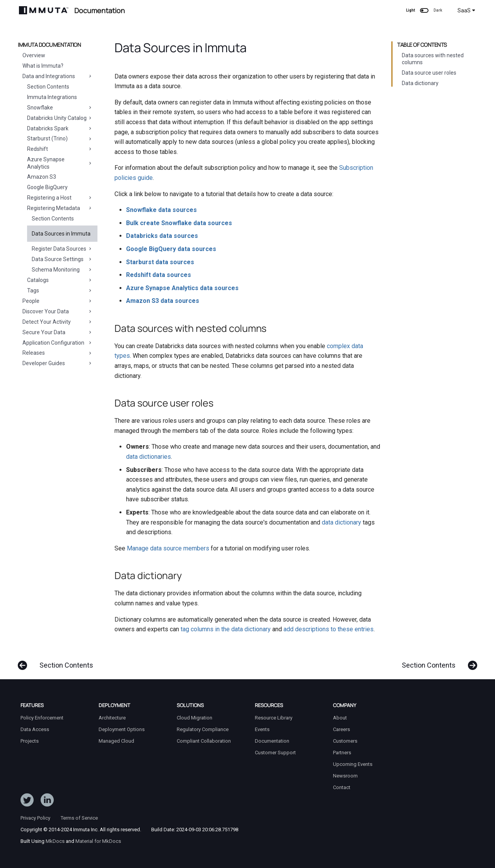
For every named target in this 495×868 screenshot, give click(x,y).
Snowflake (60, 108)
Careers (341, 729)
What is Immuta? (43, 66)
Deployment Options (122, 729)
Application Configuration (58, 343)
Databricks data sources (162, 236)
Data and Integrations (58, 76)
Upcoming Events (353, 764)
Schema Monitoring (62, 270)
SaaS (466, 10)
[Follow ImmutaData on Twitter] (27, 801)
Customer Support (275, 753)
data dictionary (341, 522)
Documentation (272, 741)
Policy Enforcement (42, 718)
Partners (342, 753)
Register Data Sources (62, 249)
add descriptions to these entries (329, 629)
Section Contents (48, 87)
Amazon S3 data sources (163, 301)
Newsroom (345, 776)
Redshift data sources (159, 275)
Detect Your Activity (58, 322)
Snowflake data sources (161, 210)
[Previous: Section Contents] (59, 661)
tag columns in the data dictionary (226, 629)
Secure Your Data (58, 332)
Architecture (112, 718)
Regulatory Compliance (203, 729)
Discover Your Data (58, 311)
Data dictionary (420, 83)
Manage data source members (168, 548)
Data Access (35, 729)
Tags (60, 290)
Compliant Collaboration (204, 741)
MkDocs (55, 841)
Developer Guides (58, 363)
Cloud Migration (195, 718)
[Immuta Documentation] (44, 10)
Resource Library (274, 718)
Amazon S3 (42, 177)
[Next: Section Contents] (436, 661)
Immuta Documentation (49, 45)
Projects (30, 741)
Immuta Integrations (52, 97)
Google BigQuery (47, 187)
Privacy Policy (35, 818)
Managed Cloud (116, 741)
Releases (58, 353)
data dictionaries (148, 457)
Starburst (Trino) (60, 138)
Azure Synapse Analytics (60, 163)
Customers (345, 741)
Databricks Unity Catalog (60, 118)
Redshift (60, 149)
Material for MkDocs (98, 841)
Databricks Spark (60, 128)
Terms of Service (79, 818)
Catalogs (60, 280)
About (340, 718)
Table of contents (422, 45)
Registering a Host (60, 198)
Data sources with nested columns (433, 59)
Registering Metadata (60, 208)
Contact (342, 787)
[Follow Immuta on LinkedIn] (47, 801)
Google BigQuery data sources (171, 249)
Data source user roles (429, 73)
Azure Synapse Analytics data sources (182, 288)
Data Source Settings (62, 259)
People (58, 301)
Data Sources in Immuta (61, 234)
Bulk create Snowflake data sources (179, 223)
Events (262, 729)
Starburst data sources (160, 262)
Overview (34, 55)
